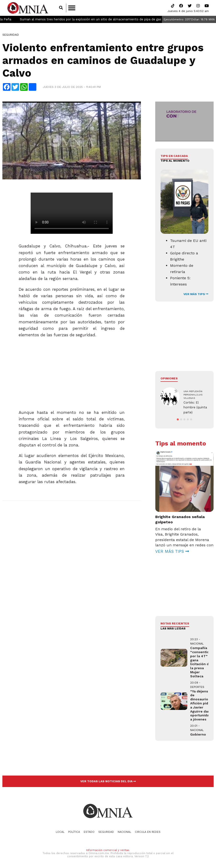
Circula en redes (148, 832)
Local (60, 832)
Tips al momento (175, 161)
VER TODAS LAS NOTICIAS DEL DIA (108, 781)
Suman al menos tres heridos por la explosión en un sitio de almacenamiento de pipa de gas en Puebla (111, 19)
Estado (89, 832)
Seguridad (11, 35)
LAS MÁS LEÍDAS (173, 628)
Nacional (124, 832)
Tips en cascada (174, 156)
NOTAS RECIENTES (175, 623)
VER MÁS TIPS (196, 294)
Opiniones (169, 378)
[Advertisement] (71, 372)
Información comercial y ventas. (108, 850)
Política (74, 832)
